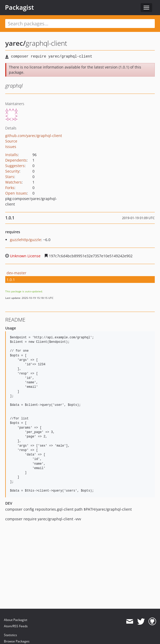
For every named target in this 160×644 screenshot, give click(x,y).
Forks (10, 188)
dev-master (16, 273)
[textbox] (80, 24)
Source (11, 141)
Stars (10, 177)
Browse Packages (17, 641)
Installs (12, 155)
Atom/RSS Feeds (16, 626)
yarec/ (15, 43)
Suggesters (15, 166)
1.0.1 (11, 280)
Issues (11, 147)
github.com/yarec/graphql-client (34, 136)
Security (12, 171)
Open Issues (16, 193)
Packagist (19, 7)
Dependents (16, 160)
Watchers (13, 182)
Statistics (10, 635)
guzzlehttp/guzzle (25, 240)
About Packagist (16, 620)
